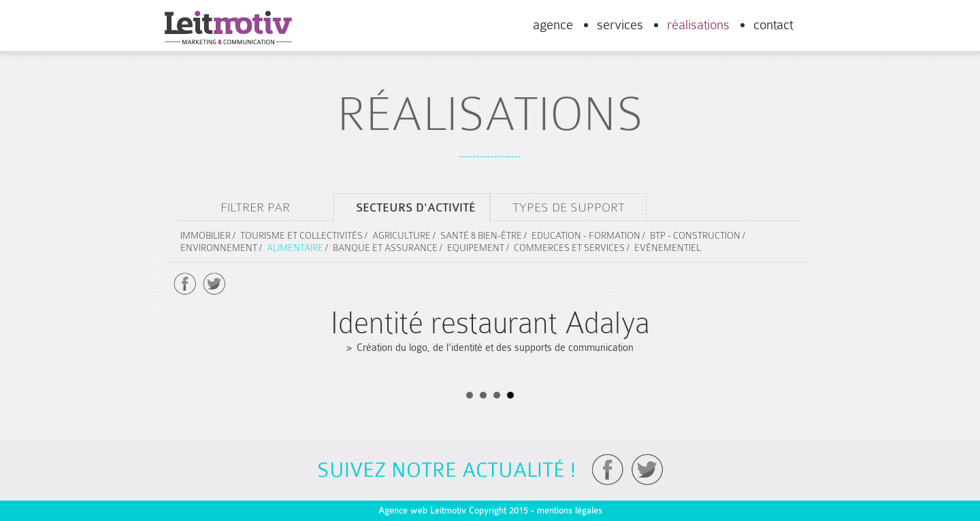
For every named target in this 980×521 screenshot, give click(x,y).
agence (553, 25)
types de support (569, 207)
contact (773, 25)
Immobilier (206, 235)
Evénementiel (668, 248)
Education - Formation (586, 235)
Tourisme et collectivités (301, 235)
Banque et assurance (385, 248)
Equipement (476, 248)
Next (790, 289)
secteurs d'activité (416, 208)
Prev (190, 289)
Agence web (403, 510)
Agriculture (402, 235)
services (620, 25)
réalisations (698, 25)
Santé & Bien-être (481, 235)
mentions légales (570, 510)
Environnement (219, 248)
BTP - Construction (695, 235)
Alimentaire (295, 248)
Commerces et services (569, 248)
